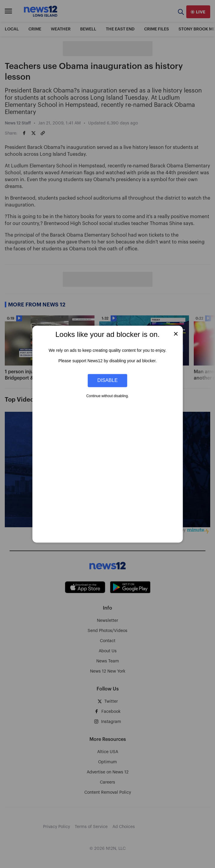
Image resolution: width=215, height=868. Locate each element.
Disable (108, 380)
